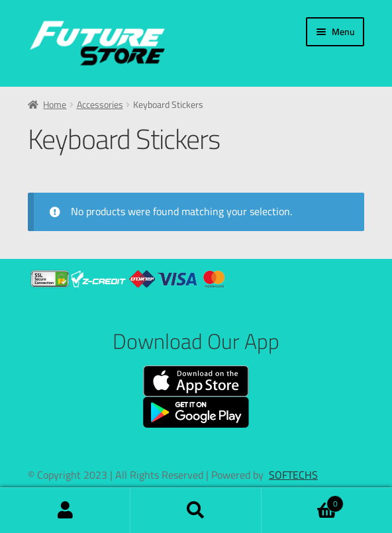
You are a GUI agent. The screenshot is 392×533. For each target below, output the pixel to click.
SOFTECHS (293, 475)
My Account (65, 510)
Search (196, 510)
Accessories (100, 105)
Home (55, 105)
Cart (303, 500)
